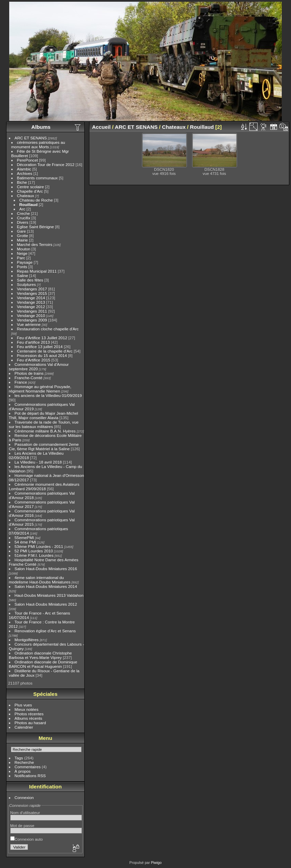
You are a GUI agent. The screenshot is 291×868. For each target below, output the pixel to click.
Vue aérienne (29, 324)
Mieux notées (27, 709)
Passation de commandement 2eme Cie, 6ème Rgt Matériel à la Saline (44, 446)
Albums (41, 127)
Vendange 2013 (31, 302)
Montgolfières (27, 640)
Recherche (24, 762)
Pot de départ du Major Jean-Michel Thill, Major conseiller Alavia (43, 415)
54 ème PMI (25, 542)
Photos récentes (29, 714)
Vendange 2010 (31, 315)
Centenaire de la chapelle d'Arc (45, 351)
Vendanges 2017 (32, 289)
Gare (21, 231)
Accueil (101, 127)
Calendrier (24, 727)
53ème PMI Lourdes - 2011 (39, 546)
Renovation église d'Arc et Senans (45, 631)
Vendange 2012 (31, 307)
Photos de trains (29, 373)
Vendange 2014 (31, 298)
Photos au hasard (30, 723)
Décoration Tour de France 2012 (46, 164)
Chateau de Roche (36, 200)
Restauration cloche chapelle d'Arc (48, 329)
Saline (23, 275)
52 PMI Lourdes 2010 (34, 551)
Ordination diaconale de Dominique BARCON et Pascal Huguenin (43, 664)
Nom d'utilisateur (25, 812)
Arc (23, 209)
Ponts (22, 267)
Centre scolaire (31, 187)
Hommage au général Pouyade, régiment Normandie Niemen (40, 389)
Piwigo (156, 863)
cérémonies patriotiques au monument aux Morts (38, 144)
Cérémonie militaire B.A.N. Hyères (45, 431)
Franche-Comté (29, 378)
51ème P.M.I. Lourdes (34, 555)
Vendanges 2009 (32, 320)
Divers (23, 222)
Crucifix (24, 218)
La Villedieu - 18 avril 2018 (38, 462)
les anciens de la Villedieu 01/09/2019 (48, 395)
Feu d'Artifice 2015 (34, 360)
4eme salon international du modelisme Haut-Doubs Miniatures (40, 580)
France (21, 382)
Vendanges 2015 (32, 293)
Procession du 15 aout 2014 (42, 355)
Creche (24, 213)
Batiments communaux (38, 178)
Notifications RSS (30, 776)
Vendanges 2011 (32, 311)
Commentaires (28, 767)
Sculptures (27, 284)
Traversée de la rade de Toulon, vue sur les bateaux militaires (44, 424)
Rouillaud (29, 204)
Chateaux (26, 196)
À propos (23, 771)
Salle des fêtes (30, 280)
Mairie (23, 240)
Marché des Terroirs (35, 244)
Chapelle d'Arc (30, 191)
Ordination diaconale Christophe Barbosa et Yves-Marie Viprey (40, 655)
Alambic (24, 169)
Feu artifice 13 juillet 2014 (40, 347)
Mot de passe (22, 825)
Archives (25, 173)
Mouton (24, 249)
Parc (21, 258)
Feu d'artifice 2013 (33, 342)
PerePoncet (27, 160)
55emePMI (24, 538)
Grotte (23, 236)
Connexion (24, 797)
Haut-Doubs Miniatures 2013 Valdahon (49, 595)
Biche (22, 182)
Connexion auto (26, 839)
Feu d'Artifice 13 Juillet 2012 (42, 338)
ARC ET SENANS (31, 138)
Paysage (25, 262)
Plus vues (23, 705)
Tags (19, 758)
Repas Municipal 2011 (37, 271)
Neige (22, 253)
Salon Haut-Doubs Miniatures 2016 (46, 569)
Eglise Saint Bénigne (36, 227)
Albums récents (28, 718)
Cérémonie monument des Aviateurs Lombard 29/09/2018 (44, 486)
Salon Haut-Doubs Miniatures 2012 (46, 604)
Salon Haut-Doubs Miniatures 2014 (46, 586)
